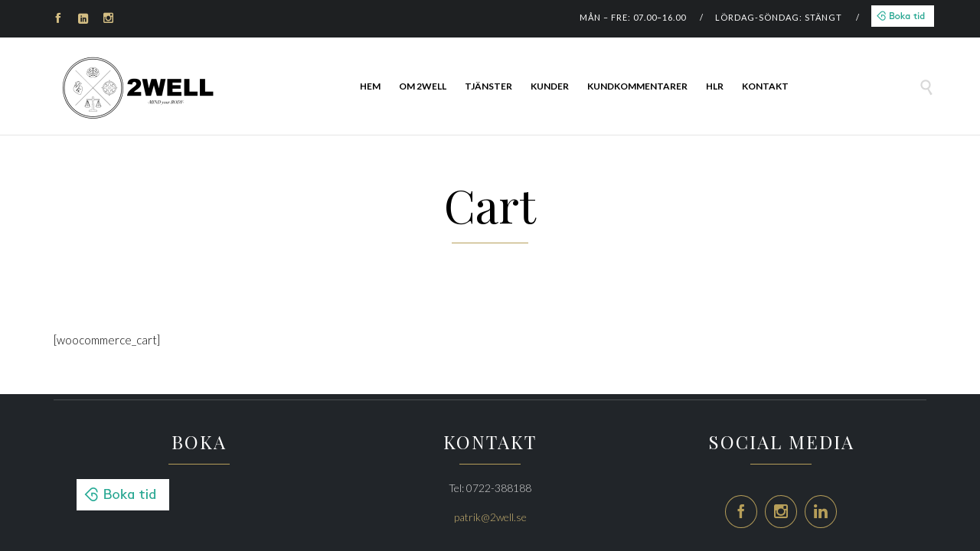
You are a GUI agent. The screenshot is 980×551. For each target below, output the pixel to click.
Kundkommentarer (637, 86)
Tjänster (488, 86)
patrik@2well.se (490, 517)
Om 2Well (423, 86)
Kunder (550, 86)
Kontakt (765, 86)
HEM (370, 86)
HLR (715, 86)
